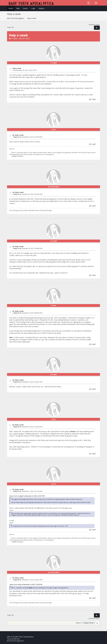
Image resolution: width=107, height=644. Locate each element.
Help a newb (17, 68)
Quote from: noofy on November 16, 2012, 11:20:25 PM (26, 584)
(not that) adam (53, 187)
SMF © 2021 (19, 637)
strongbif (53, 63)
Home (11, 8)
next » (98, 25)
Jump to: (78, 623)
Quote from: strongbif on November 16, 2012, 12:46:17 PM (27, 496)
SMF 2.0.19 (10, 637)
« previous (92, 25)
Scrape (54, 305)
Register (41, 8)
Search (25, 8)
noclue (53, 130)
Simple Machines (28, 637)
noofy (53, 419)
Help (18, 8)
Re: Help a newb (18, 135)
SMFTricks (17, 639)
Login (33, 8)
